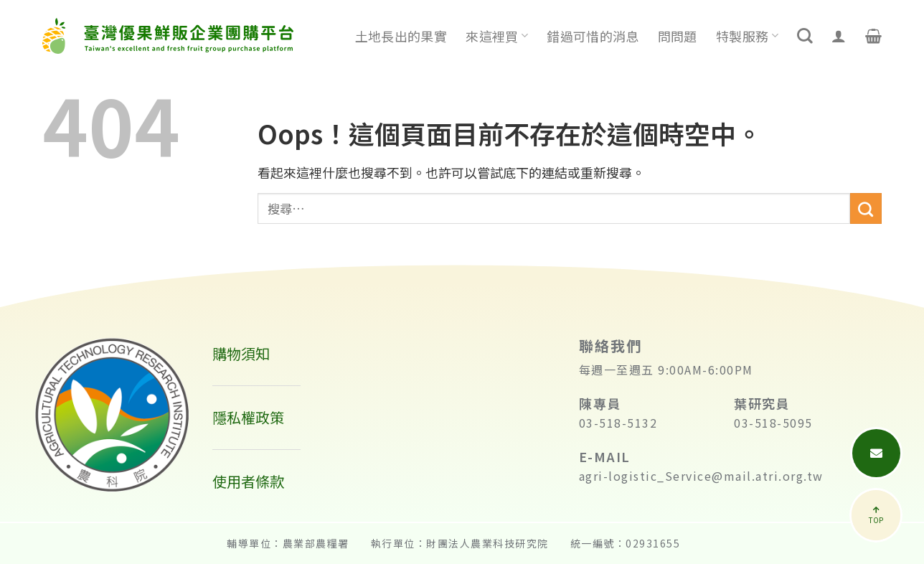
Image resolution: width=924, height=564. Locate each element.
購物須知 (241, 353)
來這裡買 (497, 36)
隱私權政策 (248, 417)
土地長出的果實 (401, 36)
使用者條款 (248, 481)
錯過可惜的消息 (593, 36)
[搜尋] (805, 36)
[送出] (866, 209)
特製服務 (747, 36)
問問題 (678, 36)
